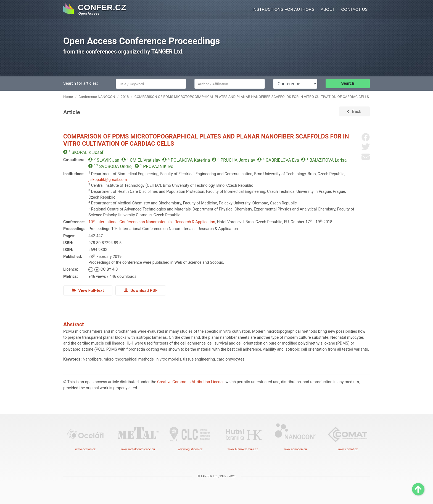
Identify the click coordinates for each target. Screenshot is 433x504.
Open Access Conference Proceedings (142, 41)
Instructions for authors (283, 9)
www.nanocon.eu (295, 437)
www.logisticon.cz (190, 437)
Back (357, 111)
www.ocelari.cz (85, 437)
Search (348, 83)
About (328, 9)
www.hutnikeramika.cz (243, 437)
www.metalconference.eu (138, 437)
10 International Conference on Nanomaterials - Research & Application (152, 222)
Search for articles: (80, 83)
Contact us (354, 9)
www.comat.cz (348, 437)
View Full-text (88, 290)
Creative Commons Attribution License (191, 382)
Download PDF (141, 290)
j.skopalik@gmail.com (108, 180)
